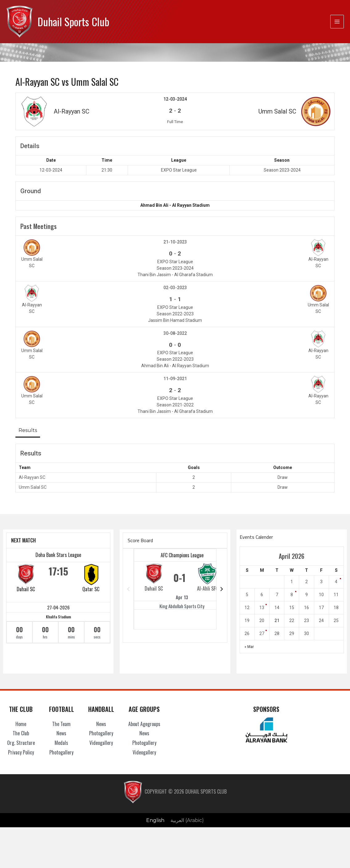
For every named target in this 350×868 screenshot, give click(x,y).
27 (262, 633)
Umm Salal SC (33, 487)
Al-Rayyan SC (32, 477)
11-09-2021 (175, 379)
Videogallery (101, 743)
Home (21, 724)
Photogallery (61, 752)
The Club (21, 733)
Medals (61, 743)
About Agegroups (144, 724)
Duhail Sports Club (73, 21)
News (61, 733)
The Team (61, 724)
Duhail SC (26, 589)
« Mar (249, 647)
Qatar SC (91, 589)
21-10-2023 (175, 242)
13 (262, 608)
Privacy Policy (21, 752)
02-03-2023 (175, 288)
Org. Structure (21, 743)
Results (28, 430)
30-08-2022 (175, 333)
